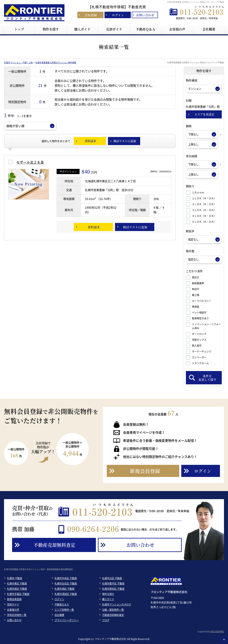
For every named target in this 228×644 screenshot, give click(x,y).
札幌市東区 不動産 (17, 583)
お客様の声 (13, 610)
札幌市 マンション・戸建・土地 (18, 62)
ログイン (59, 599)
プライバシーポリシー (67, 620)
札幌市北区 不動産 (112, 578)
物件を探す (108, 594)
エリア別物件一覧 (64, 610)
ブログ (106, 620)
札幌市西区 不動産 (65, 589)
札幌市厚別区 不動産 (113, 589)
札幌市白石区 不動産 (66, 583)
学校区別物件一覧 (17, 615)
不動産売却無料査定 (113, 615)
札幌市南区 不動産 (17, 589)
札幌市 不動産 (15, 578)
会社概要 (59, 615)
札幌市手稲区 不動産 (18, 594)
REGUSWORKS (217, 631)
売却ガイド (13, 604)
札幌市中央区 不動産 (66, 578)
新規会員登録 (14, 599)
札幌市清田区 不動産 (66, 594)
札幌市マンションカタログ (117, 604)
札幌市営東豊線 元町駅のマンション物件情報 (56, 62)
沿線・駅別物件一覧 (113, 610)
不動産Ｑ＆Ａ (62, 604)
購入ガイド (108, 599)
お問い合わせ (14, 620)
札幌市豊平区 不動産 (113, 583)
